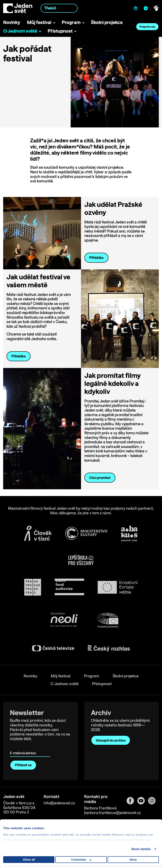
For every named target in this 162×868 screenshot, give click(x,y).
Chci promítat (100, 478)
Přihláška (96, 258)
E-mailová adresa (24, 747)
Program (71, 22)
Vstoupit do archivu (111, 740)
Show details (141, 849)
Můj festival (39, 22)
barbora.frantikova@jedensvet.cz (113, 813)
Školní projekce (107, 22)
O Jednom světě (20, 31)
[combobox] (59, 8)
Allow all (29, 860)
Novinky (12, 22)
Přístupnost (60, 31)
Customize (81, 860)
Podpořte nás (147, 27)
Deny (133, 860)
